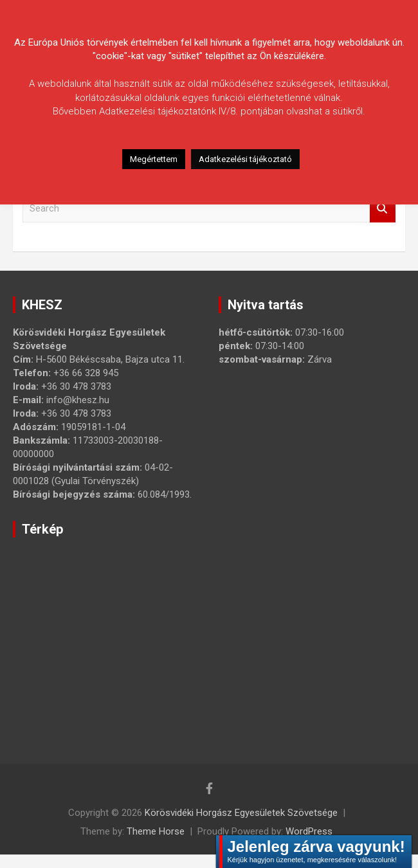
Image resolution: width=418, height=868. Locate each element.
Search (383, 209)
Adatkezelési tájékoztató (245, 159)
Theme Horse (156, 831)
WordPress (309, 831)
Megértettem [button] (154, 159)
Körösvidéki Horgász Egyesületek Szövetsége (241, 813)
